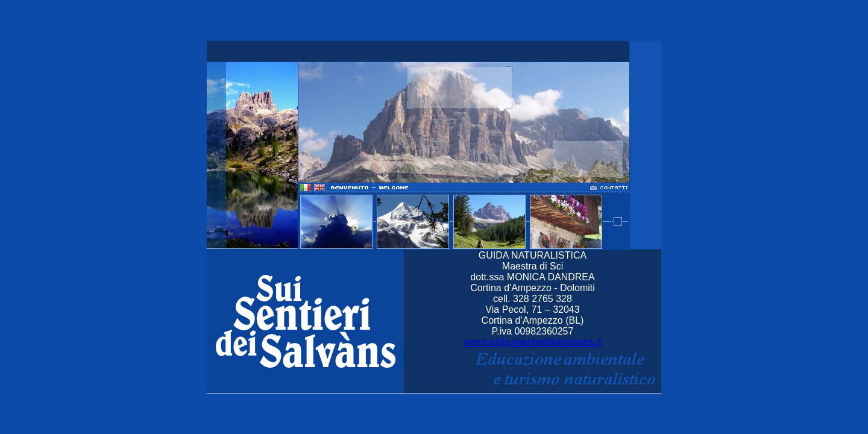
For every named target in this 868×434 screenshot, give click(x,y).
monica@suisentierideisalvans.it (533, 342)
